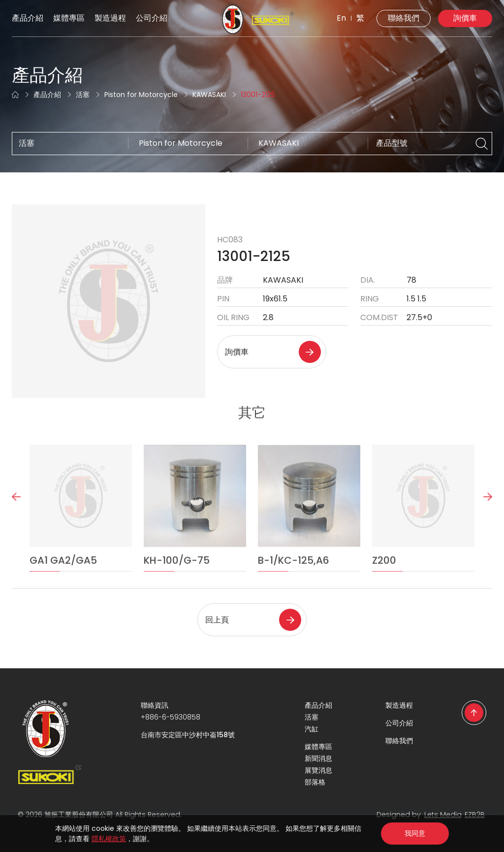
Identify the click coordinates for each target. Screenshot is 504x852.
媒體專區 (69, 18)
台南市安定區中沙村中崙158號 (188, 735)
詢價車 (465, 18)
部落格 (315, 782)
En (341, 18)
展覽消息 (318, 770)
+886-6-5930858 (171, 717)
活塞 (83, 95)
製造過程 (110, 18)
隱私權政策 (109, 839)
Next (488, 515)
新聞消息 (318, 758)
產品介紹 (28, 18)
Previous (16, 515)
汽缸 (312, 729)
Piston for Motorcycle (141, 95)
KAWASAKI (209, 95)
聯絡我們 (404, 18)
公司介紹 (152, 18)
